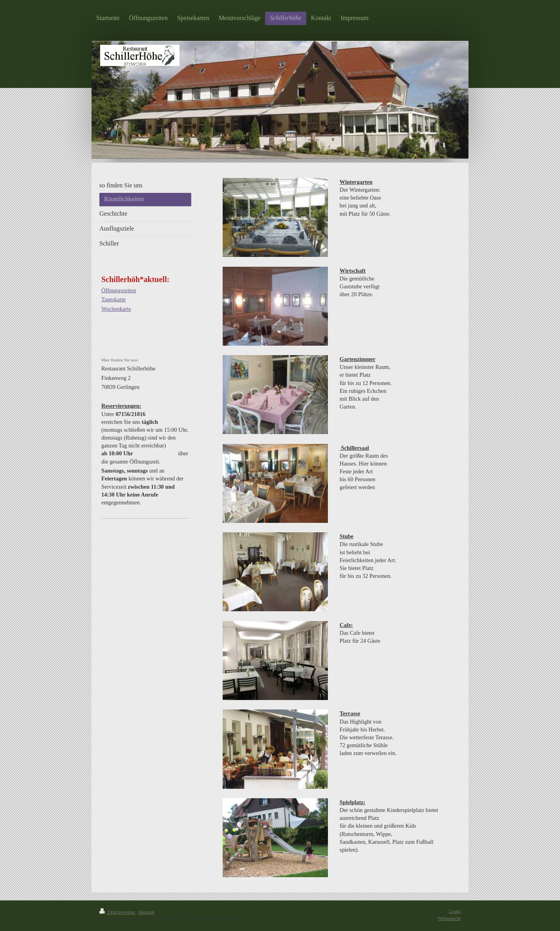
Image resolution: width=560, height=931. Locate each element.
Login (455, 911)
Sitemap (146, 912)
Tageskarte (113, 299)
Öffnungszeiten (119, 290)
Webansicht (449, 918)
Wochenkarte (116, 309)
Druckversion (118, 912)
